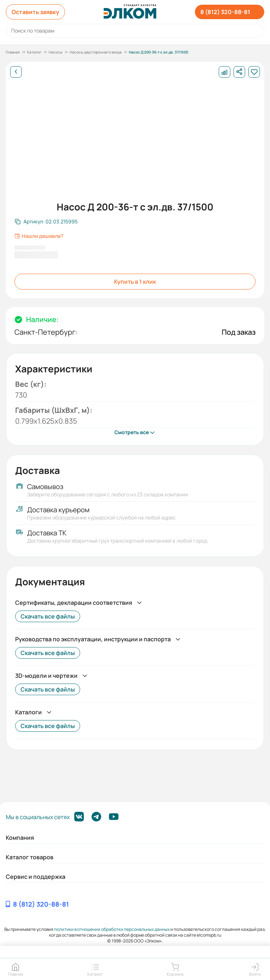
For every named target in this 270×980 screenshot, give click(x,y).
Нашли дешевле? (39, 236)
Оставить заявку (35, 12)
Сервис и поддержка (36, 877)
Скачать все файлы (48, 616)
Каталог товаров (30, 857)
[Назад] (16, 72)
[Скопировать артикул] (46, 222)
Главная (13, 52)
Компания (20, 838)
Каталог (34, 52)
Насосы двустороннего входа (96, 52)
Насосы (56, 52)
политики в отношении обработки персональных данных (112, 929)
